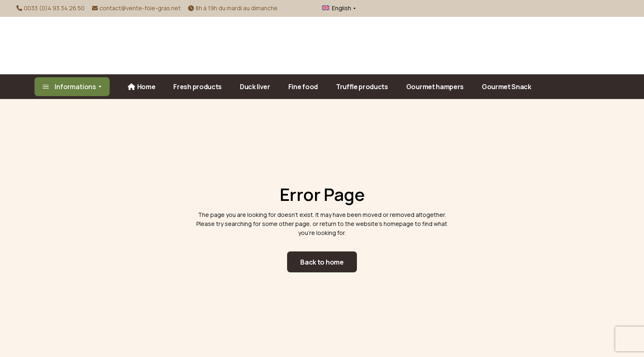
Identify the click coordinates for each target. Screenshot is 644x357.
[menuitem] (334, 8)
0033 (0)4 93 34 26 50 (54, 8)
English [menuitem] (342, 8)
